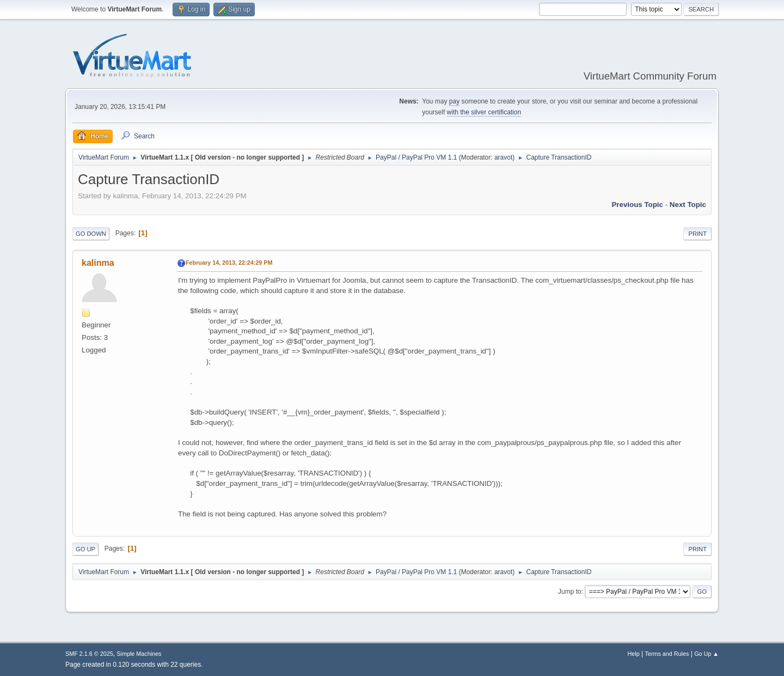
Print (697, 234)
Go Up (85, 549)
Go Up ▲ (706, 654)
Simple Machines (139, 654)
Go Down (91, 234)
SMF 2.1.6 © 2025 (89, 654)
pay (454, 101)
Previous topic (637, 205)
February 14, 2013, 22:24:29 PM (229, 263)
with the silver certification (484, 112)
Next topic (688, 205)
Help (634, 654)
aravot (503, 157)
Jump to (570, 592)
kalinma (98, 263)
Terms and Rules (667, 654)
